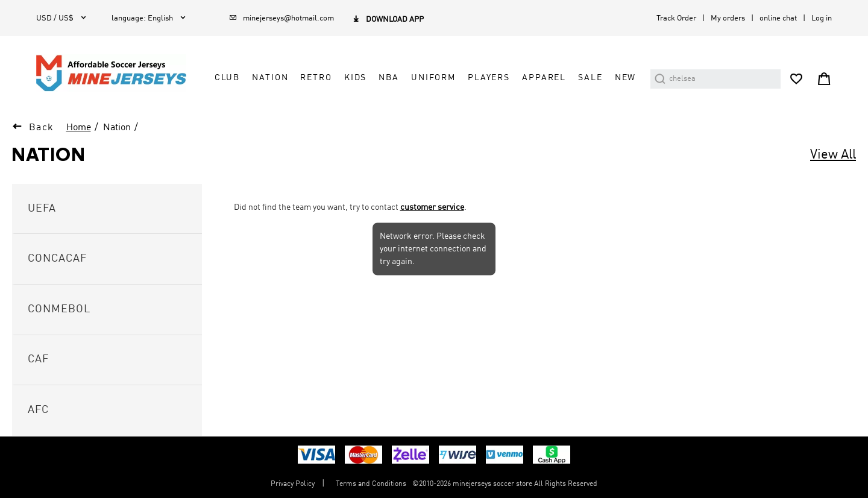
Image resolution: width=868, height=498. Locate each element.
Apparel (544, 78)
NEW (626, 78)
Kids (355, 78)
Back (42, 128)
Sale (590, 78)
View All (833, 155)
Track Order (676, 18)
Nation (270, 78)
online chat (778, 18)
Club (227, 78)
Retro (316, 78)
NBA (389, 78)
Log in (822, 18)
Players (489, 78)
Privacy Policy (293, 484)
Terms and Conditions (371, 484)
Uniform (433, 78)
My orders (728, 18)
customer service (432, 207)
